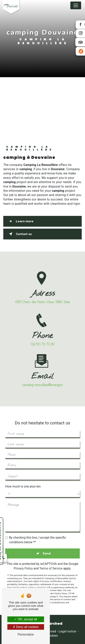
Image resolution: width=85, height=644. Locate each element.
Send (47, 549)
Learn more (20, 221)
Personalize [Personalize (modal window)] (26, 634)
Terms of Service (51, 564)
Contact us (20, 234)
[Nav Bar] (76, 5)
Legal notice (67, 631)
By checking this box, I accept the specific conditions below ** (38, 535)
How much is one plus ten (23, 482)
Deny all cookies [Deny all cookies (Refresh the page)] (26, 627)
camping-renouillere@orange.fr (42, 380)
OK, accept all (26, 619)
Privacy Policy (23, 564)
